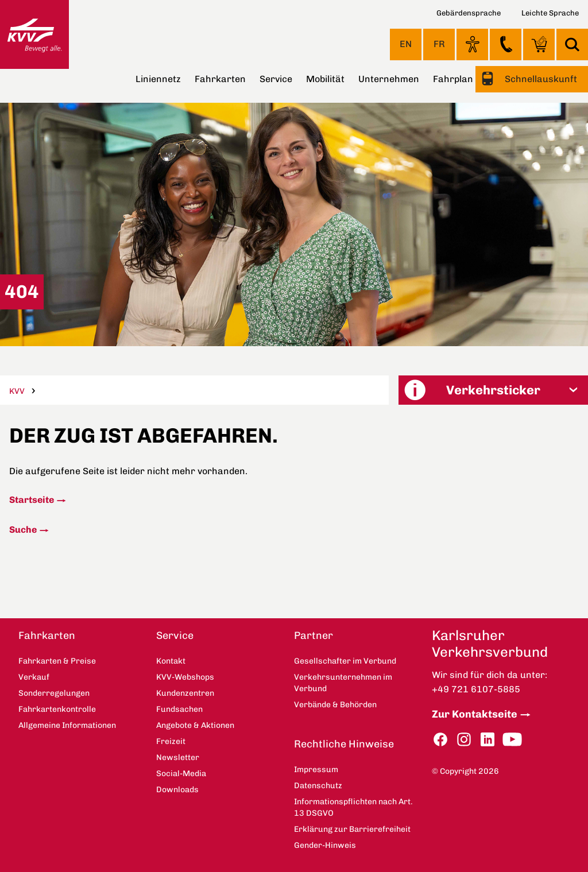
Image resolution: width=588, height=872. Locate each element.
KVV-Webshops (539, 44)
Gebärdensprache (469, 13)
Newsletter (178, 757)
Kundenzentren (185, 693)
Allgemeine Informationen (67, 725)
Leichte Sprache (550, 13)
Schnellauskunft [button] (540, 79)
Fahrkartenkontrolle (57, 709)
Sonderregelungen (54, 693)
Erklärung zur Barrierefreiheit (352, 829)
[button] (493, 390)
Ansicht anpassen (472, 44)
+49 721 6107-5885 (476, 689)
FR (439, 44)
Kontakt (506, 44)
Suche (23, 530)
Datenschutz (318, 786)
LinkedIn (488, 740)
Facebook (440, 740)
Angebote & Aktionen (195, 725)
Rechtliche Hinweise (344, 744)
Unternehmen (389, 79)
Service (276, 79)
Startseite (32, 500)
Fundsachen (179, 709)
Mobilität (325, 79)
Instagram (464, 740)
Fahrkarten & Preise (57, 661)
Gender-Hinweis (325, 845)
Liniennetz (158, 79)
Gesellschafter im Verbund (345, 661)
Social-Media (181, 774)
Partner (314, 635)
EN (406, 44)
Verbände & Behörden (335, 705)
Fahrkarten (220, 79)
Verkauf (34, 677)
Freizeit (171, 741)
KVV (17, 391)
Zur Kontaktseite (475, 714)
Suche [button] (572, 44)
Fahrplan (453, 79)
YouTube (512, 740)
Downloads (177, 790)
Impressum (316, 770)
